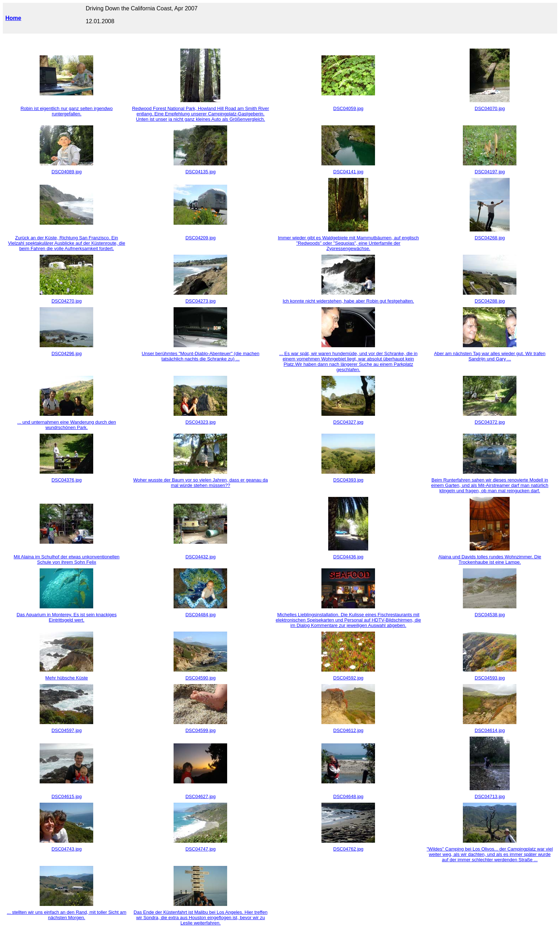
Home (13, 18)
